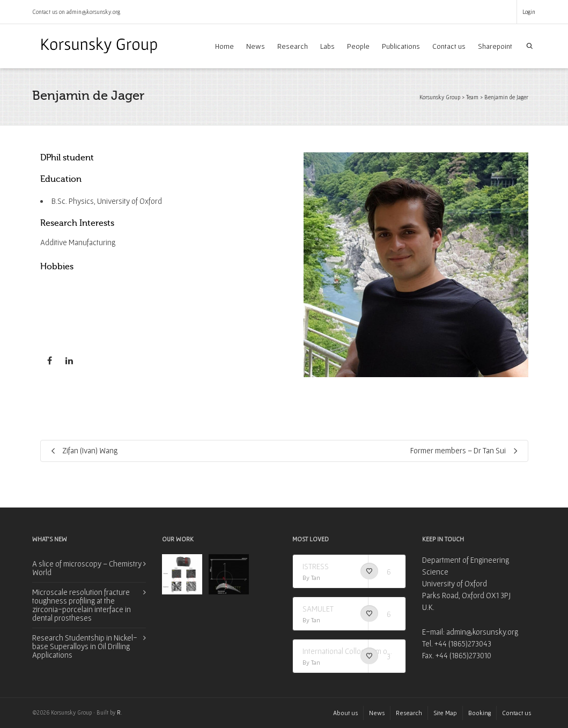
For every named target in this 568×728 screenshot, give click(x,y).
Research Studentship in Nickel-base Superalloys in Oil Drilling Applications (85, 646)
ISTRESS (316, 566)
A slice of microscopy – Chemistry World (87, 568)
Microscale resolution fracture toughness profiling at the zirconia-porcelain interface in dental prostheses (82, 605)
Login (529, 12)
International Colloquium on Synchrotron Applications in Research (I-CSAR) (349, 651)
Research (293, 46)
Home (224, 46)
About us (345, 713)
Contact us (449, 46)
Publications (401, 46)
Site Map (445, 713)
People (358, 46)
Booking (480, 713)
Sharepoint (495, 46)
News (256, 46)
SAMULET (318, 609)
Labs (327, 46)
